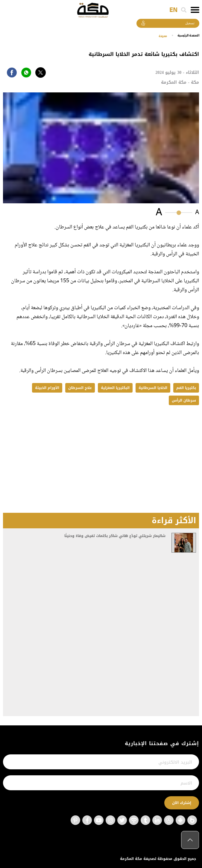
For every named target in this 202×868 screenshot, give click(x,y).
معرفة (157, 36)
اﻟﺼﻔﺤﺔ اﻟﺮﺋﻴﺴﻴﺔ (186, 35)
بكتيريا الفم (186, 388)
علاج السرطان (80, 388)
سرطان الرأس (184, 400)
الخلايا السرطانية (153, 388)
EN (173, 10)
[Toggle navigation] (195, 10)
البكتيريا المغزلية (115, 388)
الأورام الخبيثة (47, 388)
